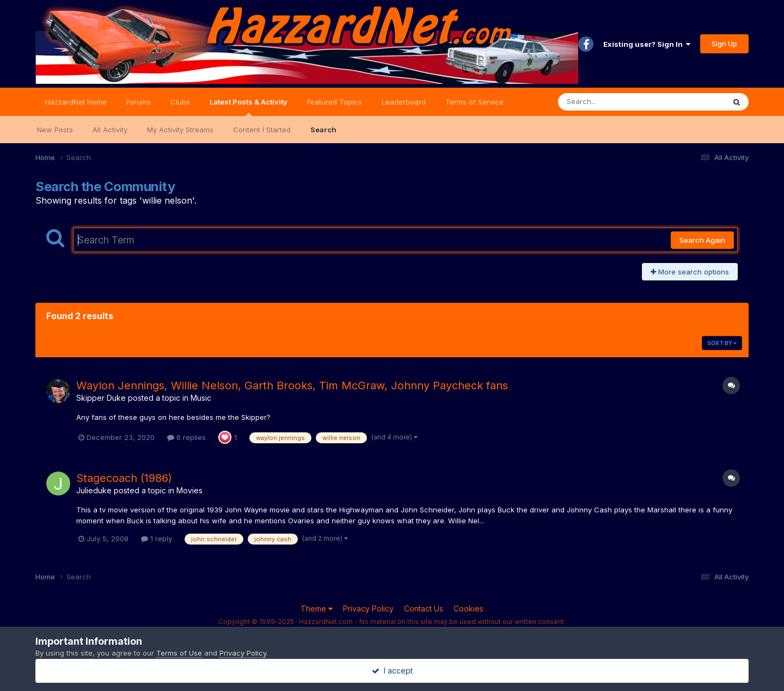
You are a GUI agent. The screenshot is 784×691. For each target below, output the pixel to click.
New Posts (55, 130)
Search (323, 130)
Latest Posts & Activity (249, 107)
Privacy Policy (368, 609)
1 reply (157, 539)
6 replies (186, 437)
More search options (690, 272)
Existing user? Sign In (647, 44)
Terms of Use (179, 653)
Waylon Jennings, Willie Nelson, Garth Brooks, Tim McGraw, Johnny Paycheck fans (292, 386)
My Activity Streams (180, 130)
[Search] (612, 102)
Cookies (468, 609)
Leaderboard (404, 102)
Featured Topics (335, 102)
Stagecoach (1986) (124, 478)
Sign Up (724, 44)
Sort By (722, 343)
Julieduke (94, 490)
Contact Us (424, 609)
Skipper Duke (101, 398)
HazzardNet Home (76, 102)
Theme (317, 609)
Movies (189, 490)
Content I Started (262, 130)
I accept (392, 671)
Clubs (180, 102)
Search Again (702, 240)
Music (201, 398)
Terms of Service (474, 102)
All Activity (110, 130)
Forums (139, 102)
